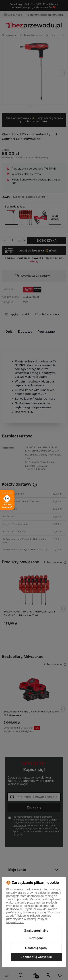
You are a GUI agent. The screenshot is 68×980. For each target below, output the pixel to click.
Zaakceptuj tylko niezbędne (36, 934)
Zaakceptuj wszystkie (36, 957)
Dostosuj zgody (36, 948)
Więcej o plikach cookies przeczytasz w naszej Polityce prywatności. (29, 919)
